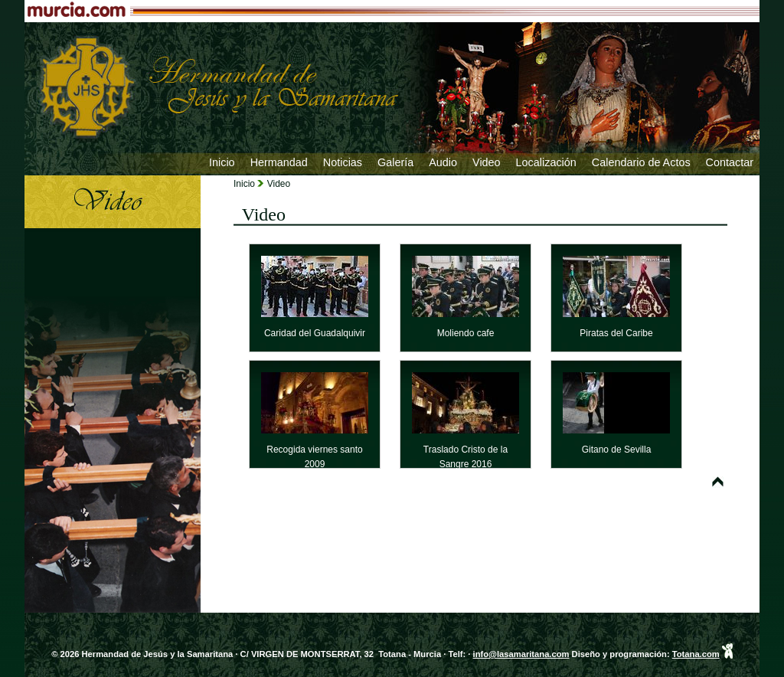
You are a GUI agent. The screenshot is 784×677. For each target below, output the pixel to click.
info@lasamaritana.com (521, 654)
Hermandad (279, 162)
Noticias (343, 162)
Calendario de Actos (641, 162)
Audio (443, 162)
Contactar (730, 162)
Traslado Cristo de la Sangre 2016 (465, 449)
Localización (546, 162)
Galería (395, 162)
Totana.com (696, 654)
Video (487, 162)
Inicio (222, 162)
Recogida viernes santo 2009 (315, 449)
